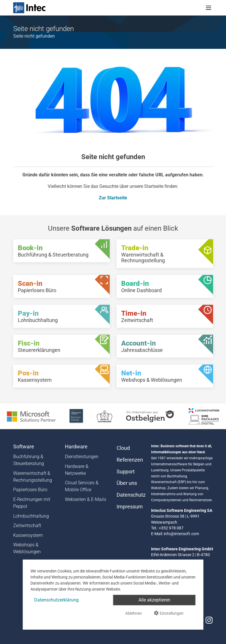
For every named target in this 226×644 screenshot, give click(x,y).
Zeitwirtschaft (27, 526)
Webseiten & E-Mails (86, 499)
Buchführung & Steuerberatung (29, 460)
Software (24, 447)
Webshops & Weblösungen (27, 548)
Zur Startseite (113, 198)
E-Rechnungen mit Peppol (32, 503)
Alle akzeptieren (154, 600)
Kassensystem (28, 535)
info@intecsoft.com (181, 534)
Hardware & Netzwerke (77, 470)
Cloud (123, 448)
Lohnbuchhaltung (31, 516)
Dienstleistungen (82, 457)
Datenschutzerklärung (56, 600)
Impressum (130, 507)
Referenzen (130, 460)
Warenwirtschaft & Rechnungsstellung (33, 477)
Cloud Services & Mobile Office (82, 486)
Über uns (127, 483)
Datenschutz (130, 495)
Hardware (76, 447)
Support (126, 472)
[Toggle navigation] (208, 8)
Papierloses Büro (30, 490)
